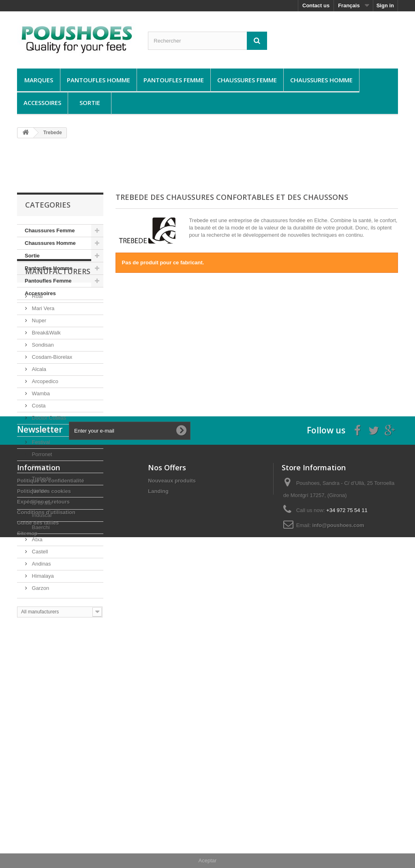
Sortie (90, 103)
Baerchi (40, 577)
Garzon (40, 638)
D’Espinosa (44, 480)
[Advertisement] (207, 165)
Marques (39, 80)
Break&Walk (46, 383)
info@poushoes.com (338, 809)
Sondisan (42, 395)
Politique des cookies (44, 775)
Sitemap (27, 817)
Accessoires (42, 103)
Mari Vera (42, 358)
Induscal (41, 565)
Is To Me (41, 553)
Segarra (41, 516)
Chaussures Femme (247, 80)
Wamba (40, 443)
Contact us (316, 5)
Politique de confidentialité (50, 764)
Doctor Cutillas (48, 468)
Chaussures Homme (321, 80)
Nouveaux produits (172, 764)
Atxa (36, 589)
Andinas (41, 614)
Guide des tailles (38, 806)
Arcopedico (44, 431)
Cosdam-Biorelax (51, 407)
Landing (158, 775)
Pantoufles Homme (98, 80)
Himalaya (42, 626)
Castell (39, 601)
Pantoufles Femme (174, 80)
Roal (36, 346)
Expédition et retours (43, 785)
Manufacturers (58, 324)
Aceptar (208, 860)
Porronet (41, 504)
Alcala (38, 419)
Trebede (41, 528)
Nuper (38, 370)
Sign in (385, 5)
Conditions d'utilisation (46, 796)
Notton (39, 541)
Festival (40, 492)
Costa (38, 455)
